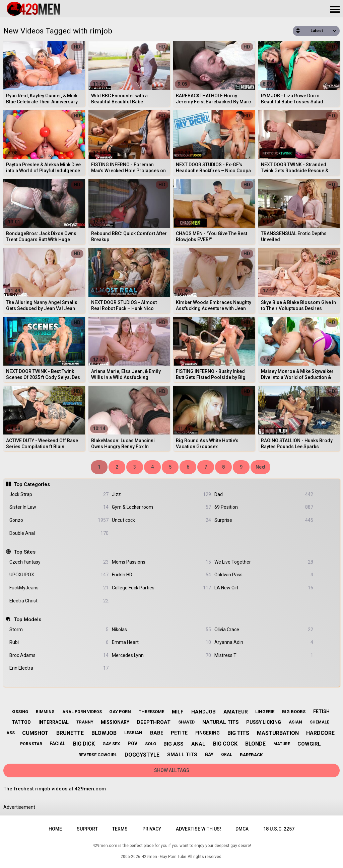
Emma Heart (161, 642)
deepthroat (154, 722)
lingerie (265, 712)
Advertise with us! (198, 829)
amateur (236, 712)
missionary (115, 722)
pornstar (31, 744)
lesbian (133, 733)
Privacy (152, 829)
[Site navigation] (335, 10)
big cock (225, 744)
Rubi (59, 642)
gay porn (120, 712)
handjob (203, 712)
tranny (85, 722)
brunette (70, 733)
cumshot (35, 733)
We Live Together (264, 562)
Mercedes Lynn (161, 655)
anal (198, 744)
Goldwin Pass (264, 575)
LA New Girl (264, 588)
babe (157, 733)
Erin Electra (59, 668)
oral (227, 755)
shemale (320, 722)
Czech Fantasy (59, 562)
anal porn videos (82, 712)
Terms (120, 829)
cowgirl (309, 744)
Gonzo (59, 520)
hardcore (320, 733)
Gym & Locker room (161, 507)
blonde (255, 744)
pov (132, 744)
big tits (238, 733)
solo (151, 744)
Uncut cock (161, 520)
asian (295, 722)
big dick (84, 744)
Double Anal (59, 533)
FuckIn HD (161, 575)
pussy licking (264, 722)
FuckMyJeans (59, 588)
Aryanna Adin (264, 642)
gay (209, 755)
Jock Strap (59, 495)
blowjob (104, 733)
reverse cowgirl (98, 755)
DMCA (242, 829)
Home (55, 829)
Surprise (264, 520)
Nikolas (161, 630)
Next (260, 467)
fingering (208, 733)
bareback (251, 755)
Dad (264, 495)
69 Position (264, 507)
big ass (174, 744)
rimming (45, 712)
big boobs (294, 712)
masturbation (278, 733)
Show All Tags (172, 770)
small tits (182, 755)
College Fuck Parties (161, 588)
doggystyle (142, 755)
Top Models (27, 619)
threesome (151, 712)
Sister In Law (59, 507)
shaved (186, 722)
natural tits (221, 722)
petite (179, 733)
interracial (54, 722)
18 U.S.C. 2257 (279, 829)
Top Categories (32, 484)
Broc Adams (59, 655)
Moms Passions (161, 562)
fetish (321, 711)
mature (282, 744)
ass (11, 733)
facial (57, 744)
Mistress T (264, 655)
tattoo (21, 722)
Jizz (161, 495)
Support (87, 829)
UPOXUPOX (59, 575)
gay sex (111, 744)
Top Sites (25, 552)
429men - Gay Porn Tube (164, 857)
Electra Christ (59, 601)
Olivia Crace (264, 630)
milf (178, 712)
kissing (20, 712)
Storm (59, 630)
